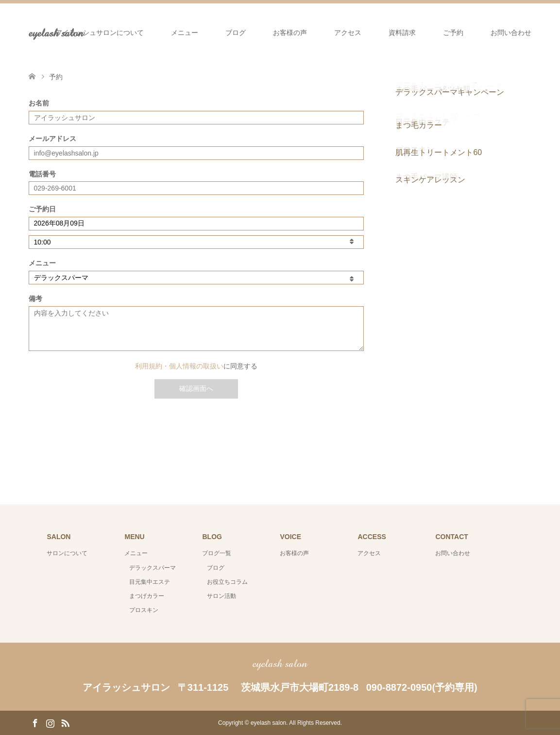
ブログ (236, 33)
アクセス (348, 33)
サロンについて (67, 553)
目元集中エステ (150, 582)
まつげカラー (147, 596)
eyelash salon (280, 663)
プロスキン (144, 610)
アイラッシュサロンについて (100, 33)
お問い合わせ (511, 33)
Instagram (50, 722)
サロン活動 (221, 596)
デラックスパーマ (153, 568)
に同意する (196, 366)
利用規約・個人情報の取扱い (179, 366)
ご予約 (453, 33)
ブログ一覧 (217, 553)
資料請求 (402, 33)
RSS (65, 722)
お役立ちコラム (227, 582)
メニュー (185, 33)
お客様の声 (290, 33)
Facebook (35, 722)
